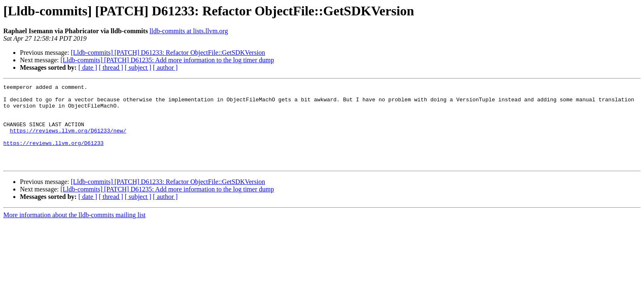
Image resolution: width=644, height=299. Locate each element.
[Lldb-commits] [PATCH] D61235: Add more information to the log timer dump (167, 60)
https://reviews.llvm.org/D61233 (53, 155)
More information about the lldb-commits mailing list (74, 231)
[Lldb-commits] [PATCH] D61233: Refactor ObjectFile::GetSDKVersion (168, 53)
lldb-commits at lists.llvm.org (189, 31)
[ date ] (88, 67)
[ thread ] (111, 67)
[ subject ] (138, 67)
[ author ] (165, 67)
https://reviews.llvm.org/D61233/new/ (68, 140)
